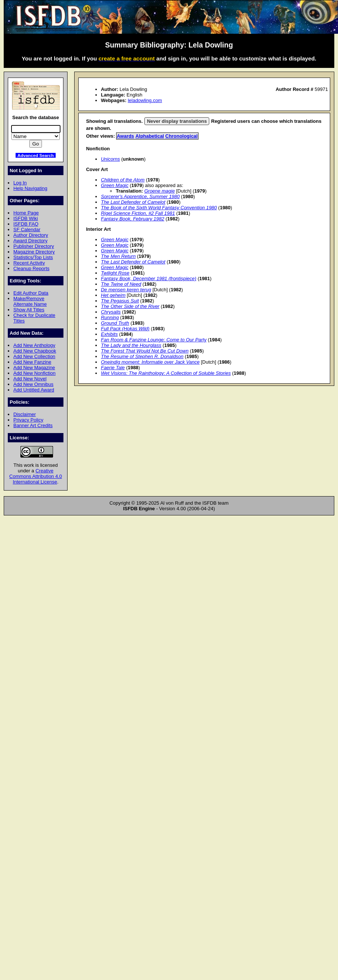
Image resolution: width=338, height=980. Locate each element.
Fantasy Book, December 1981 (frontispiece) (149, 278)
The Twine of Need (121, 284)
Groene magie (160, 191)
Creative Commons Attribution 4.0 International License (36, 476)
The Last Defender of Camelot (133, 202)
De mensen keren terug (126, 290)
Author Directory (31, 235)
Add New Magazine (34, 368)
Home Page (26, 213)
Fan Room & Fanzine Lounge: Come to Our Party (154, 340)
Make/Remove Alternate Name (30, 301)
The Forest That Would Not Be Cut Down (145, 351)
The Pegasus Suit (120, 301)
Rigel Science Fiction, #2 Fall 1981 (138, 213)
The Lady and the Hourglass (131, 345)
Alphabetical (150, 136)
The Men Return (118, 256)
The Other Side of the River (130, 306)
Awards (126, 136)
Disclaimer (24, 414)
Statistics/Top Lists (33, 257)
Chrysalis (111, 312)
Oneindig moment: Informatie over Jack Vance (150, 362)
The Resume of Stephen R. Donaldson (142, 356)
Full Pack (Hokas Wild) (125, 329)
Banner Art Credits (33, 425)
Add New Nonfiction (35, 373)
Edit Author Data (31, 293)
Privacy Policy (28, 420)
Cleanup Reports (31, 268)
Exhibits (109, 334)
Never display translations (177, 121)
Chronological (182, 136)
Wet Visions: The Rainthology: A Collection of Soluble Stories (166, 373)
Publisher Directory (34, 246)
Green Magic (115, 185)
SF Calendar (27, 230)
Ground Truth (115, 323)
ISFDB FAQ (26, 224)
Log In (20, 183)
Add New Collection (34, 356)
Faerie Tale (113, 368)
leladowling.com (145, 100)
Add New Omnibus (33, 384)
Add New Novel (30, 379)
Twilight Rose (115, 273)
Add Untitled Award (34, 390)
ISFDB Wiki (26, 218)
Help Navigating (30, 188)
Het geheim (113, 295)
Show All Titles (29, 310)
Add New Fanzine (32, 362)
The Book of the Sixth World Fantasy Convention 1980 (159, 208)
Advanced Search (36, 155)
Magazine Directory (34, 252)
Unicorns (110, 159)
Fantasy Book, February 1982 (133, 219)
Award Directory (30, 241)
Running (110, 317)
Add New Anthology (34, 345)
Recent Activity (29, 263)
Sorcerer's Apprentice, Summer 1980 (140, 196)
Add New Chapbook (35, 351)
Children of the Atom (123, 180)
